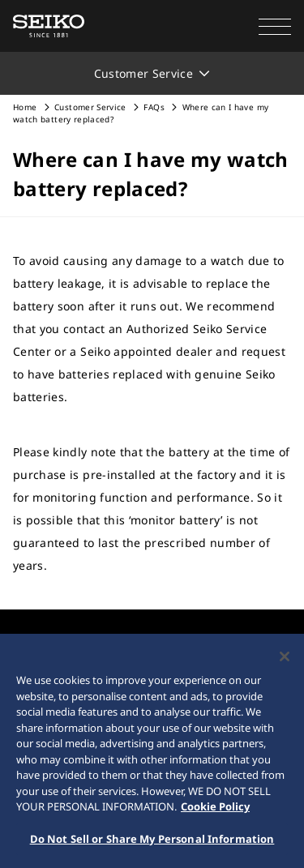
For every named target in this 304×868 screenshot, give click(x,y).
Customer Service (90, 107)
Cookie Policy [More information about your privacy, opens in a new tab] (215, 808)
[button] (275, 26)
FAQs (154, 107)
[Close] (285, 658)
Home (25, 107)
